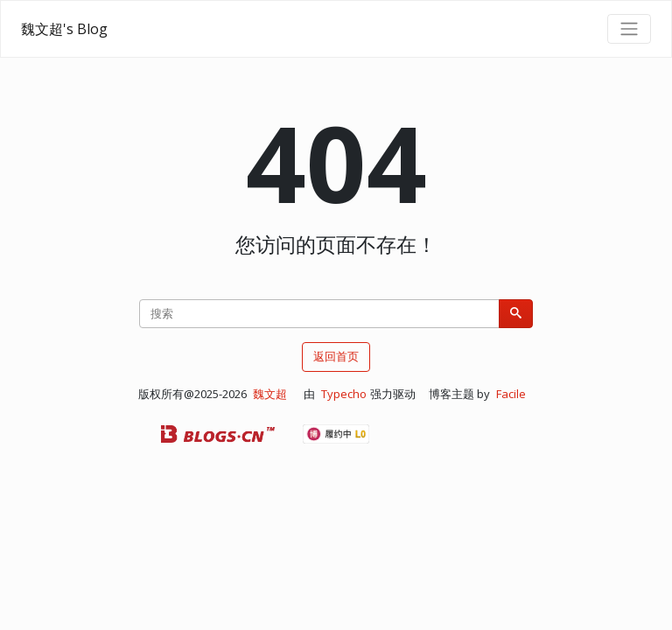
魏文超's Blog (64, 29)
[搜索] (516, 314)
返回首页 (336, 356)
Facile (511, 394)
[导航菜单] (629, 29)
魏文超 (270, 394)
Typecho (344, 394)
